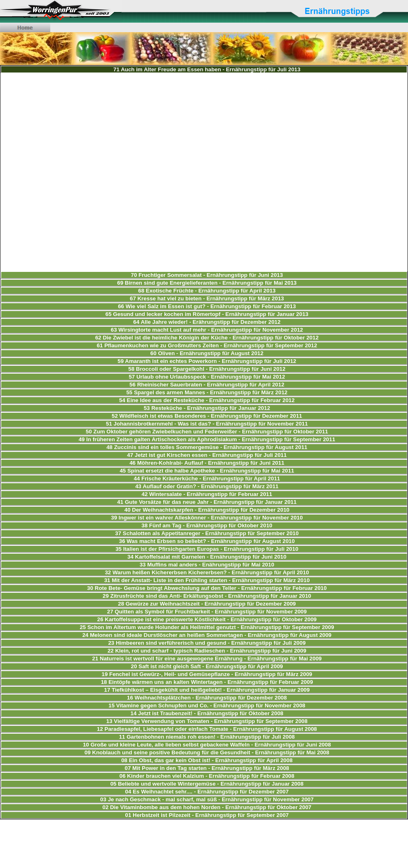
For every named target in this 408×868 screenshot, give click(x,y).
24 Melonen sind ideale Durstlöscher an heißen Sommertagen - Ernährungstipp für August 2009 (207, 635)
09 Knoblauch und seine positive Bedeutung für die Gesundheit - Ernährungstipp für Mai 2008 (207, 752)
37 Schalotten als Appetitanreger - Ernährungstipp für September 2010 (207, 533)
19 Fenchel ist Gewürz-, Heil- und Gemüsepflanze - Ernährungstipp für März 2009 (207, 674)
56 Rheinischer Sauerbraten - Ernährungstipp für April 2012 (207, 385)
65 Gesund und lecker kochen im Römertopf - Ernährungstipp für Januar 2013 (207, 314)
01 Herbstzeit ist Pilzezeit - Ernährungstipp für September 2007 (207, 815)
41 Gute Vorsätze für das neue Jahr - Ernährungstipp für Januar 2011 (207, 502)
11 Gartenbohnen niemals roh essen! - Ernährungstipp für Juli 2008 (207, 737)
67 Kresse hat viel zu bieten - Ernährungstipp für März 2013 (207, 298)
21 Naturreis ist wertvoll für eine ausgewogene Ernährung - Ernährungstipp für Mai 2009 (207, 659)
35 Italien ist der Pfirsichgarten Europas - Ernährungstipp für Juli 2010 (207, 549)
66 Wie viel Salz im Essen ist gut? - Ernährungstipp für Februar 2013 (207, 306)
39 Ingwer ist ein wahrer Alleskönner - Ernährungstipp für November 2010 (207, 518)
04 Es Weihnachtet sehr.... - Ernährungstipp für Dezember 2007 (207, 792)
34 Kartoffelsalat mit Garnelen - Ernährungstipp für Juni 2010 (207, 557)
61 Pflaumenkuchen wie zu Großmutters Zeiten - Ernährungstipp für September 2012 (207, 345)
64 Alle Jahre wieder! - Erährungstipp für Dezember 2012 (207, 322)
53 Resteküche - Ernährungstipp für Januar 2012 (207, 408)
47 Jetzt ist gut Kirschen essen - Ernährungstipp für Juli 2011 (207, 455)
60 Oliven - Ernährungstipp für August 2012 (207, 353)
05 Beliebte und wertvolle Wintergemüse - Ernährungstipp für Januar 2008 (207, 784)
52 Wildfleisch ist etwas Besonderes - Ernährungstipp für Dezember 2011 (207, 416)
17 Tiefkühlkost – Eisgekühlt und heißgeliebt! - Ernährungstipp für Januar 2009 (207, 690)
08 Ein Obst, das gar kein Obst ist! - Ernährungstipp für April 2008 (207, 760)
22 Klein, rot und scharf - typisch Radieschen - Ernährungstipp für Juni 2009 (207, 651)
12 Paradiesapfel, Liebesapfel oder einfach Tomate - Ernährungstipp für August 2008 (207, 729)
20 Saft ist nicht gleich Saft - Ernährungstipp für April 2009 (207, 666)
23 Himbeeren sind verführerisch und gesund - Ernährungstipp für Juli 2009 (207, 643)
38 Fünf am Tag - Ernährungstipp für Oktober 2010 (207, 525)
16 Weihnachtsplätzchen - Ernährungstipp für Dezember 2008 (207, 698)
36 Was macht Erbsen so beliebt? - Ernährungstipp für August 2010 (207, 541)
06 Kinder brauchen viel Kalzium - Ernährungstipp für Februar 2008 (207, 776)
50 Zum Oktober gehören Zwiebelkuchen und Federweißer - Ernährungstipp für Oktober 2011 (207, 432)
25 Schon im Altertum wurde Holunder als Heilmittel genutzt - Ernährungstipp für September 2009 (207, 627)
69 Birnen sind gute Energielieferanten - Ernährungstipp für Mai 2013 (207, 283)
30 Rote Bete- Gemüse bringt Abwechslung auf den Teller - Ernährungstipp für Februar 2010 (207, 588)
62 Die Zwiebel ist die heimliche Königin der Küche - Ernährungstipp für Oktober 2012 (207, 338)
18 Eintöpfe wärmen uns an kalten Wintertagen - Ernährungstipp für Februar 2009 (207, 682)
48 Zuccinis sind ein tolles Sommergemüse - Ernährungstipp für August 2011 (207, 447)
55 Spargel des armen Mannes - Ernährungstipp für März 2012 (207, 392)
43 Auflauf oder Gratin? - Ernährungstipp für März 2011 (207, 486)
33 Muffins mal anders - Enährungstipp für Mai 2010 (207, 565)
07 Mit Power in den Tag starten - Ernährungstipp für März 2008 (207, 768)
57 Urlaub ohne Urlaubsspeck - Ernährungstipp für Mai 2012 (207, 377)
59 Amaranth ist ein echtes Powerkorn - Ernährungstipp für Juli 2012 (207, 361)
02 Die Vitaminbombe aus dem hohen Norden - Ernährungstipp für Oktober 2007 (207, 807)
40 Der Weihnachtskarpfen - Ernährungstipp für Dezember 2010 (207, 510)
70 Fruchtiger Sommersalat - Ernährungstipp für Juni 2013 (207, 275)
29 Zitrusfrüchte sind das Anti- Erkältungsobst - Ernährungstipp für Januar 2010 (207, 596)
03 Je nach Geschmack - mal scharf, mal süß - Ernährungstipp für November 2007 (207, 799)
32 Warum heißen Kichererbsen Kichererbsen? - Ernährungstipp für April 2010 (207, 572)
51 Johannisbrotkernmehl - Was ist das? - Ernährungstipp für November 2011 (207, 424)
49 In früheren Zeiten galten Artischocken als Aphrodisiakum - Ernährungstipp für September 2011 (207, 439)
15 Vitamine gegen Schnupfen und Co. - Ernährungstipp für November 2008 (207, 705)
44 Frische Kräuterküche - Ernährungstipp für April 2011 (207, 478)
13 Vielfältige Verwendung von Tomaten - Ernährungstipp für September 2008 (207, 721)
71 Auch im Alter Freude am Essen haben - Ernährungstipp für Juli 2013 (207, 69)
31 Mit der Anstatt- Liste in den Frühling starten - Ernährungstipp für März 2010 (207, 580)
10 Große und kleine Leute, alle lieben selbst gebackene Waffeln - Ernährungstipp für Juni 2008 (207, 745)
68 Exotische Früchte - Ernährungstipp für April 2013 (207, 291)
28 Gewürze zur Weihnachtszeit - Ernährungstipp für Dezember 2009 (207, 604)
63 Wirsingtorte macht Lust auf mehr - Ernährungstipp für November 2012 (207, 330)
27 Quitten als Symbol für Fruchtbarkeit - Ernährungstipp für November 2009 (207, 612)
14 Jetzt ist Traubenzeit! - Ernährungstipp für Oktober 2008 (207, 713)
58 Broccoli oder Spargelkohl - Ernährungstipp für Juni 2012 (207, 369)
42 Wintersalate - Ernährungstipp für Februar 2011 (207, 494)
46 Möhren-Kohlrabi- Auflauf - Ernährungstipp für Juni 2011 (207, 463)
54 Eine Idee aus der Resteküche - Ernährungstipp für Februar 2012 (207, 400)
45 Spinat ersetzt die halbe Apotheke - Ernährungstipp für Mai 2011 (207, 471)
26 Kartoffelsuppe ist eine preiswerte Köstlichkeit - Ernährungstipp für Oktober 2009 (207, 619)
